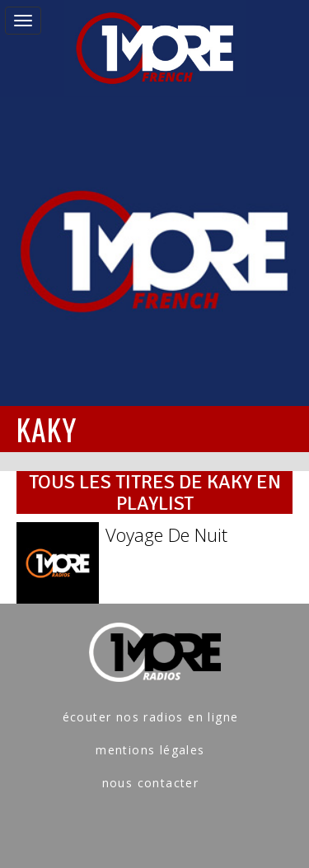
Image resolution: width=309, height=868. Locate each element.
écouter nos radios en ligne (151, 717)
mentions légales (150, 750)
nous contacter (151, 783)
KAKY (47, 429)
